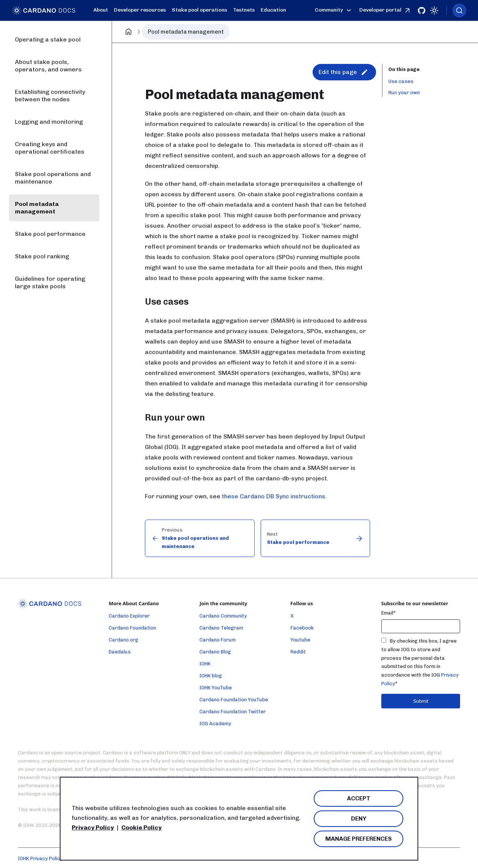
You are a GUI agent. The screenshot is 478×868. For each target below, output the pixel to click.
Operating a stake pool (48, 39)
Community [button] (334, 10)
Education (273, 10)
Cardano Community (223, 616)
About (101, 10)
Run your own (404, 93)
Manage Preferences (358, 839)
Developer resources (140, 10)
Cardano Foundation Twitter (233, 712)
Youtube (300, 640)
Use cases (401, 81)
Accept (359, 798)
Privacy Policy (93, 827)
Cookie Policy (142, 827)
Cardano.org (123, 640)
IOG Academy (215, 724)
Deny (359, 818)
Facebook (302, 628)
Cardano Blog (215, 652)
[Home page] (128, 32)
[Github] (422, 10)
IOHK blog (211, 676)
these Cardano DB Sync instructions (274, 496)
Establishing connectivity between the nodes (50, 96)
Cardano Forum (218, 640)
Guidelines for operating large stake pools (50, 282)
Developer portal (386, 10)
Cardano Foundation (132, 628)
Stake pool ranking (42, 256)
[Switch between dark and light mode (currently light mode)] (434, 10)
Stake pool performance (50, 234)
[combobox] (459, 10)
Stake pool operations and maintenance (53, 178)
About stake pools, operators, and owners (48, 66)
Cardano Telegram (221, 628)
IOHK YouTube (216, 688)
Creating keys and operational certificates (50, 148)
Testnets (244, 10)
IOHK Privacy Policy (40, 858)
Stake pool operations (199, 10)
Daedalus (120, 652)
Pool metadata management (37, 208)
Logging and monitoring (49, 122)
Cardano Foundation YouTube (234, 700)
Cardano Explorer (129, 616)
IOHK (205, 664)
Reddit (298, 652)
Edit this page (343, 72)
